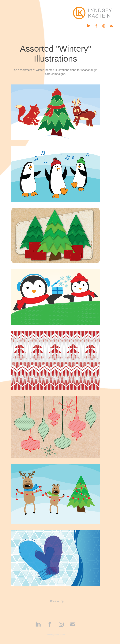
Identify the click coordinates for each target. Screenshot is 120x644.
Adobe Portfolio (60, 635)
